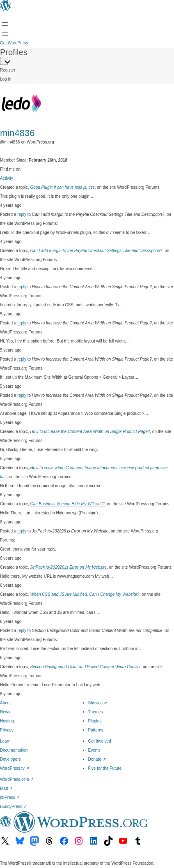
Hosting (7, 721)
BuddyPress (13, 807)
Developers (10, 759)
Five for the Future (105, 768)
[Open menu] (5, 24)
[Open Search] (5, 34)
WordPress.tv (15, 768)
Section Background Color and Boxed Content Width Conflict (85, 667)
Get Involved (100, 741)
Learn (5, 741)
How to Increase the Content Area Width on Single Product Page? (90, 432)
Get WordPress (14, 43)
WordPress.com (17, 779)
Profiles (14, 52)
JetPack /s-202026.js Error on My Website (68, 567)
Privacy (7, 730)
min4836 (17, 133)
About (5, 703)
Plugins (95, 721)
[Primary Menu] (4, 61)
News (5, 712)
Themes (96, 712)
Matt (6, 788)
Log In (6, 79)
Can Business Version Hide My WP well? (67, 504)
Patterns (96, 730)
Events (95, 750)
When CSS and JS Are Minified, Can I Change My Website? (85, 594)
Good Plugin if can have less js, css (62, 187)
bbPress (10, 797)
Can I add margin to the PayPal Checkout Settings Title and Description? (96, 251)
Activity (7, 178)
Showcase (98, 703)
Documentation (14, 750)
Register (8, 70)
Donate (97, 759)
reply (22, 214)
